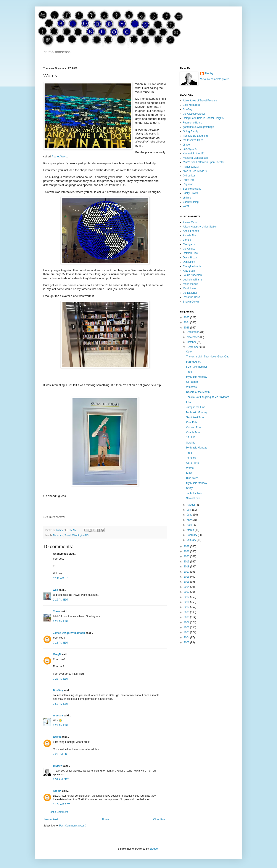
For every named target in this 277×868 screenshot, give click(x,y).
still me (187, 198)
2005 (187, 632)
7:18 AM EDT (61, 643)
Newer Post (51, 819)
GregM (57, 654)
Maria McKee (191, 284)
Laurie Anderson (192, 275)
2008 (187, 617)
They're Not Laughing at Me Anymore (208, 397)
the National (190, 293)
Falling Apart (193, 362)
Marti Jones (190, 288)
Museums (58, 535)
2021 (187, 551)
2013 (187, 592)
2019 (187, 562)
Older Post (159, 819)
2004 (187, 637)
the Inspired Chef (193, 140)
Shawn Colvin (191, 302)
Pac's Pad (189, 180)
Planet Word (59, 156)
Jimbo (186, 145)
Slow (189, 473)
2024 (187, 322)
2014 (187, 587)
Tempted (191, 458)
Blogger (154, 849)
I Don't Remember (197, 367)
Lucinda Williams (193, 280)
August (191, 505)
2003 (187, 642)
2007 (187, 622)
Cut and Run (193, 428)
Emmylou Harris (192, 266)
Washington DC (80, 535)
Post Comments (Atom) (73, 826)
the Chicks (189, 249)
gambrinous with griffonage (198, 127)
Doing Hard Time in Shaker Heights (203, 118)
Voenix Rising (191, 202)
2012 (187, 597)
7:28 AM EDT (61, 679)
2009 (187, 612)
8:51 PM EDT (61, 779)
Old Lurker (189, 176)
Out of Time (193, 463)
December (193, 332)
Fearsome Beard (192, 123)
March (191, 530)
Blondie (187, 240)
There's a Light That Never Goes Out (207, 357)
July (189, 510)
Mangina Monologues (195, 158)
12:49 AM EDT (61, 578)
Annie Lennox (191, 231)
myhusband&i (191, 167)
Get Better (192, 382)
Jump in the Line (196, 407)
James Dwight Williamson (69, 633)
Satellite (191, 443)
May (190, 520)
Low (188, 402)
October (192, 342)
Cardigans (189, 244)
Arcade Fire (190, 235)
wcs (56, 590)
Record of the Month (198, 392)
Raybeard (188, 184)
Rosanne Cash (191, 297)
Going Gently (190, 131)
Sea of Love (193, 498)
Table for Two (194, 493)
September (193, 347)
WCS (186, 206)
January (192, 540)
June (190, 515)
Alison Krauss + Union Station (200, 227)
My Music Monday (197, 377)
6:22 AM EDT (61, 621)
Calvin (57, 737)
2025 (187, 317)
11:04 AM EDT (61, 804)
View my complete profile (215, 79)
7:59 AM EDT (61, 704)
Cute (189, 352)
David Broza (190, 258)
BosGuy (58, 690)
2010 (187, 607)
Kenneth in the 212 (194, 154)
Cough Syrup (194, 432)
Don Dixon (189, 262)
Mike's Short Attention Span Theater (204, 162)
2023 (187, 328)
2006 (187, 627)
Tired (189, 372)
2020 (187, 556)
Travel (68, 535)
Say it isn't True (195, 417)
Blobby (57, 766)
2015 (187, 582)
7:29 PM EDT (61, 754)
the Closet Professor (195, 114)
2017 (187, 572)
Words (190, 468)
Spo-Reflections (192, 189)
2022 (187, 546)
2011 (187, 602)
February (192, 535)
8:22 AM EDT (61, 725)
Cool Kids (192, 422)
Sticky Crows (190, 193)
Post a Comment (58, 812)
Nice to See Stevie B (195, 171)
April (190, 525)
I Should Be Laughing (195, 136)
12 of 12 (191, 437)
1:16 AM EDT (61, 600)
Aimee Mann (190, 222)
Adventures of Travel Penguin (200, 101)
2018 (187, 567)
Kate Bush (189, 271)
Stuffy (189, 488)
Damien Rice (190, 253)
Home (106, 819)
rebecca (58, 716)
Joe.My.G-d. (190, 149)
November (193, 337)
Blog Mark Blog (192, 105)
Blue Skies (192, 478)
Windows (191, 387)
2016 (187, 577)
